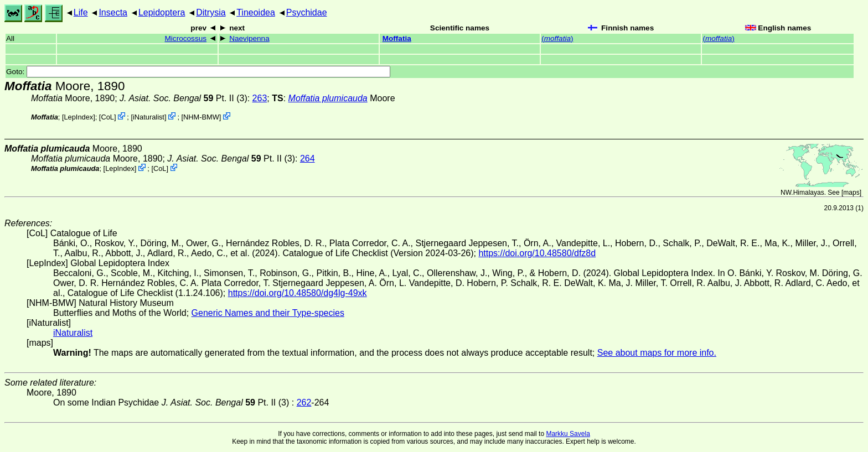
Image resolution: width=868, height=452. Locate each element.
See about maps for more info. (657, 353)
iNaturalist (149, 117)
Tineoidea (256, 12)
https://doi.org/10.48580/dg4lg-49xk (298, 293)
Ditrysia (211, 12)
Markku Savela (568, 434)
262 (304, 402)
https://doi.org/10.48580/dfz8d (537, 253)
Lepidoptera (162, 12)
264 (308, 159)
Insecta (113, 12)
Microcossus (186, 38)
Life (81, 12)
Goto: (198, 72)
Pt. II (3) (184, 98)
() (557, 38)
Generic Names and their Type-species (268, 313)
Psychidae (307, 12)
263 (260, 98)
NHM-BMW (201, 117)
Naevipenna (249, 38)
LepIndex (79, 117)
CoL (107, 117)
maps (851, 193)
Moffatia (397, 38)
